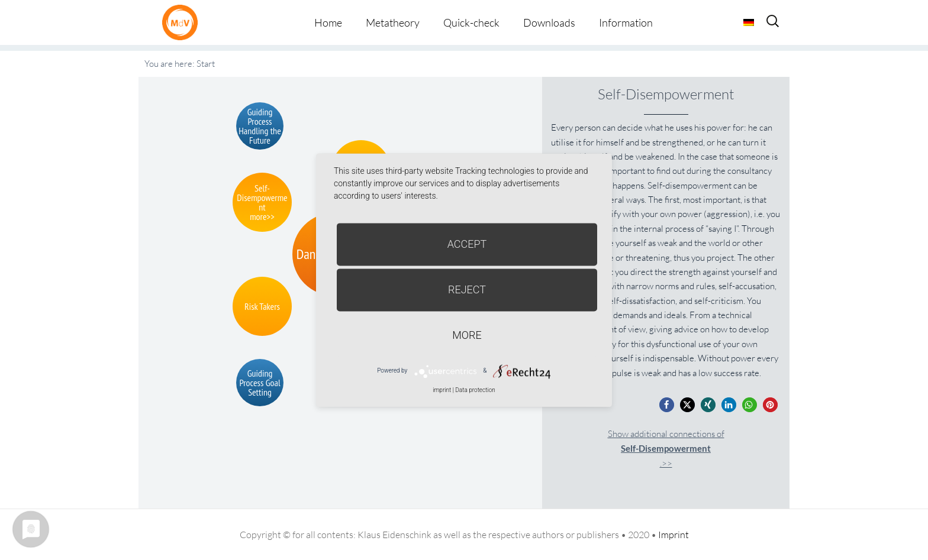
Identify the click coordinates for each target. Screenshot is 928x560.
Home (328, 22)
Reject (467, 289)
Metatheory (393, 22)
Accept (467, 244)
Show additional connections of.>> (666, 449)
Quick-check (471, 22)
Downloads (549, 22)
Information (626, 22)
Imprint (674, 535)
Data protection (475, 390)
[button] (667, 405)
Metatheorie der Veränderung (183, 22)
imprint (442, 390)
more (467, 335)
